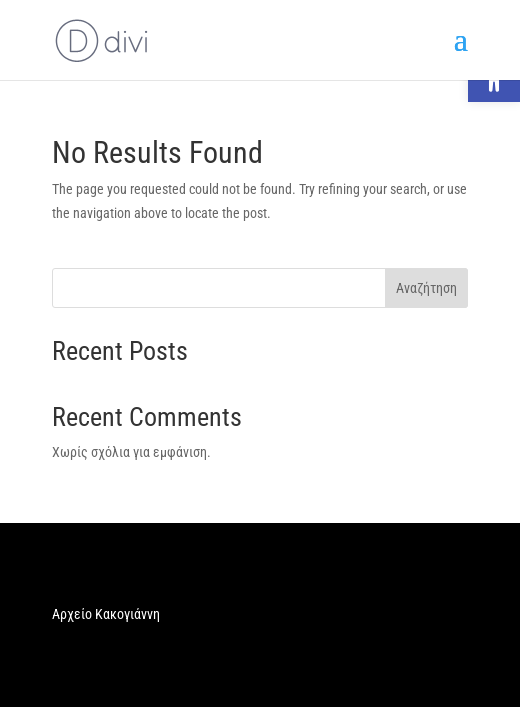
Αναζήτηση (426, 288)
